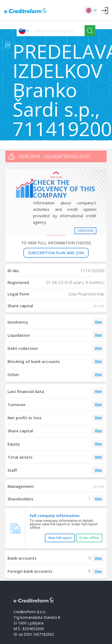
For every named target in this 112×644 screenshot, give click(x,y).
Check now (85, 231)
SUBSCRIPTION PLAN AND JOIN (56, 253)
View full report (60, 538)
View (98, 322)
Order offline (89, 538)
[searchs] (58, 31)
